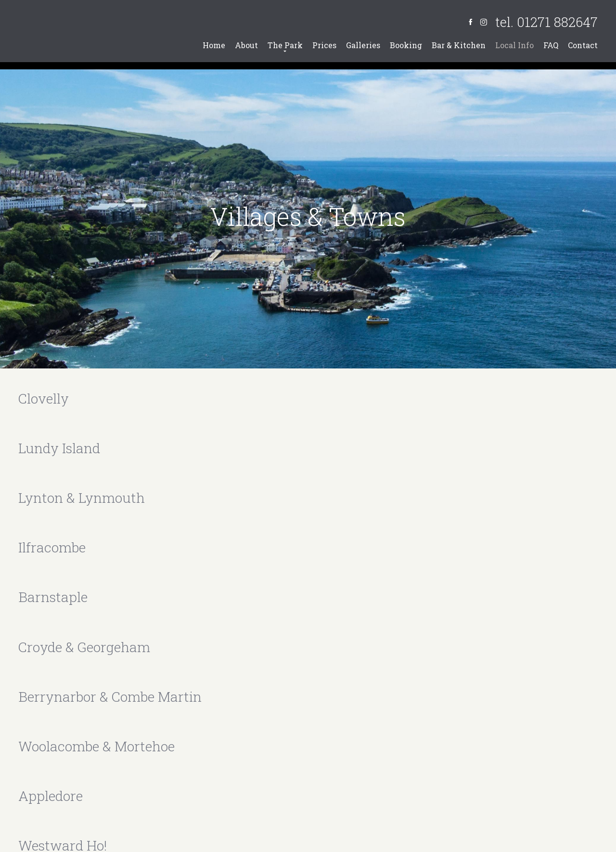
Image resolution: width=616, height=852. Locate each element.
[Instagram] (483, 22)
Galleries (363, 45)
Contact (583, 45)
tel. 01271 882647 (546, 22)
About (246, 45)
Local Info (514, 45)
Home (214, 45)
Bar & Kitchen (459, 45)
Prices (324, 45)
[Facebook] (470, 22)
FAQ (551, 45)
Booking (406, 45)
